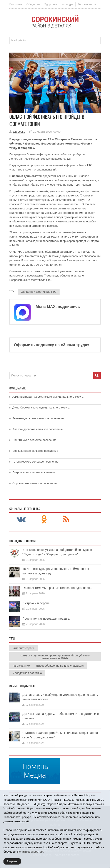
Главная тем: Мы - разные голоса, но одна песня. (57, 588)
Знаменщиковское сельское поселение (38, 418)
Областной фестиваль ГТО (39, 292)
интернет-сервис (24, 648)
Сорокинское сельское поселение (35, 483)
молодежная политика (27, 673)
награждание (21, 666)
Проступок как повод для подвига (46, 619)
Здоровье (51, 4)
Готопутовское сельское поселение (35, 462)
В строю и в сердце (36, 603)
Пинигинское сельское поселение (34, 440)
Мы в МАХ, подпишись (58, 307)
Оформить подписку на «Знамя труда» (52, 345)
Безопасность (87, 4)
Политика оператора (31, 852)
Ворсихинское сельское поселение (35, 451)
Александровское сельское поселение (38, 429)
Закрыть (12, 861)
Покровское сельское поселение (34, 472)
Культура (67, 4)
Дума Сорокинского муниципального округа (41, 407)
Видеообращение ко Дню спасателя (60, 666)
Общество (33, 4)
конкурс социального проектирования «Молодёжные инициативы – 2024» (55, 657)
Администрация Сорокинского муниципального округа (48, 397)
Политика (16, 4)
